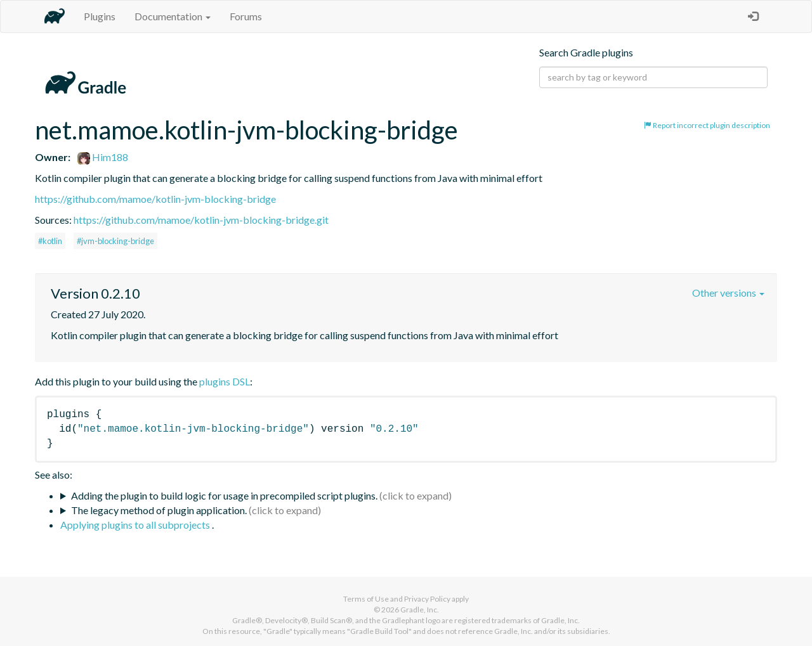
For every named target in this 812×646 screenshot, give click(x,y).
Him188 (103, 157)
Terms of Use (366, 599)
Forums (246, 16)
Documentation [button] (173, 16)
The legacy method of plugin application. (159, 510)
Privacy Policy (427, 599)
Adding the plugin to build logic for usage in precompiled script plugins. (224, 495)
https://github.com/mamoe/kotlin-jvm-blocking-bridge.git (201, 220)
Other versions (728, 293)
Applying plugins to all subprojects (136, 525)
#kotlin (50, 241)
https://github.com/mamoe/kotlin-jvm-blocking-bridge (155, 199)
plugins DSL (225, 381)
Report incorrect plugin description (707, 125)
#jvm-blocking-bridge (115, 241)
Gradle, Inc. (420, 610)
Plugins (100, 16)
